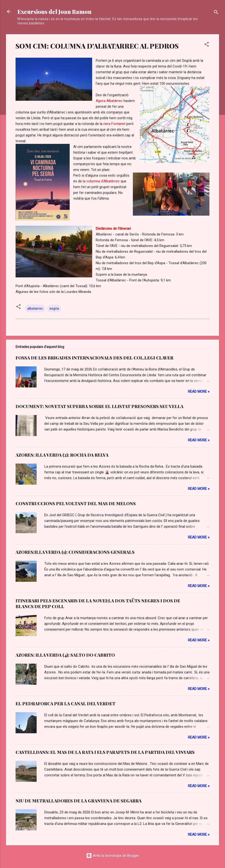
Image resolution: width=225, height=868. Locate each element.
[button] (207, 45)
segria (54, 308)
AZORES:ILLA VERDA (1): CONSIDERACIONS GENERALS (75, 552)
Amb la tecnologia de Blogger (113, 856)
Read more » (199, 392)
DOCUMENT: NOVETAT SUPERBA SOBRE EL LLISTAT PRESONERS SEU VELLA (99, 406)
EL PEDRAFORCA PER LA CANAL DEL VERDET (65, 704)
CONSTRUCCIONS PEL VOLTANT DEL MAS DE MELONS (76, 504)
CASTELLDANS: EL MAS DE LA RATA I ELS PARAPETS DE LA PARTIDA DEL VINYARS (105, 752)
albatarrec (35, 308)
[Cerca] (216, 13)
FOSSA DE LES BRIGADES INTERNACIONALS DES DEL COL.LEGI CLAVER (94, 358)
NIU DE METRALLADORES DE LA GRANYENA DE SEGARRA (79, 801)
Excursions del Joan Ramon (54, 11)
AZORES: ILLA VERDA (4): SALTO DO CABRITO (65, 655)
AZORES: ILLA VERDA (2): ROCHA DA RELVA (62, 455)
